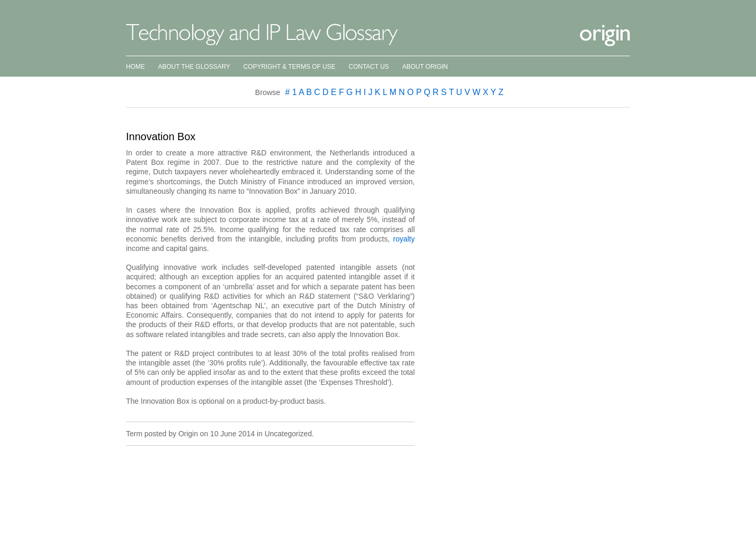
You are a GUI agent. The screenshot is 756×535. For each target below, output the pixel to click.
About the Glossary (194, 67)
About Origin (425, 67)
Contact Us (369, 67)
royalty (404, 239)
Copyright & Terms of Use (289, 67)
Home (135, 67)
